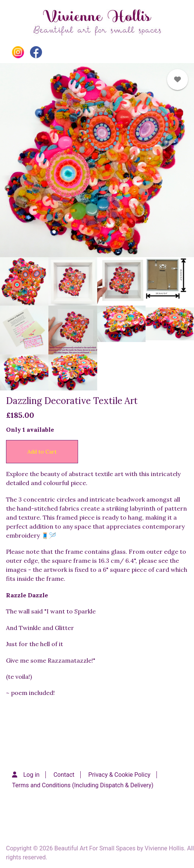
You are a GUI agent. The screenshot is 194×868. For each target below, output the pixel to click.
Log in (31, 775)
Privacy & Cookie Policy (119, 775)
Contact (64, 775)
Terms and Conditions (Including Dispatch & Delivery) (83, 785)
